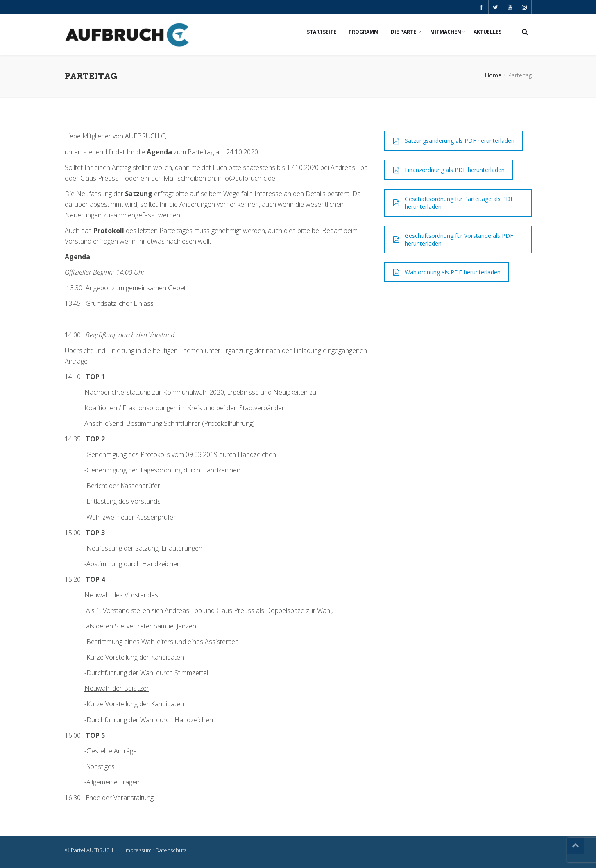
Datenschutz (171, 850)
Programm (364, 32)
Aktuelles (487, 32)
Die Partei (404, 32)
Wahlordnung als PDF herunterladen (447, 272)
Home (493, 76)
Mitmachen (446, 32)
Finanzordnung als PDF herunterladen (449, 170)
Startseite (322, 32)
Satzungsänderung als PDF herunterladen (454, 141)
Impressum (138, 850)
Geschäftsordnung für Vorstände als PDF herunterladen (453, 240)
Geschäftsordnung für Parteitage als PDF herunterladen (453, 203)
